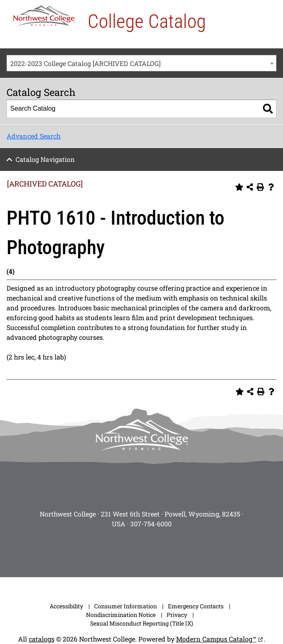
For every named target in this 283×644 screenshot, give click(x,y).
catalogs (42, 639)
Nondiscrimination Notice (121, 615)
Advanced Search (34, 136)
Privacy (177, 615)
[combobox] (141, 63)
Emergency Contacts (196, 606)
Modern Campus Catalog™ (216, 639)
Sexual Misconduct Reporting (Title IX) (141, 623)
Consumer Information (126, 606)
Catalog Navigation (45, 159)
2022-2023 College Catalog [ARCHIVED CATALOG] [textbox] (85, 63)
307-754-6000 (151, 524)
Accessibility (66, 606)
